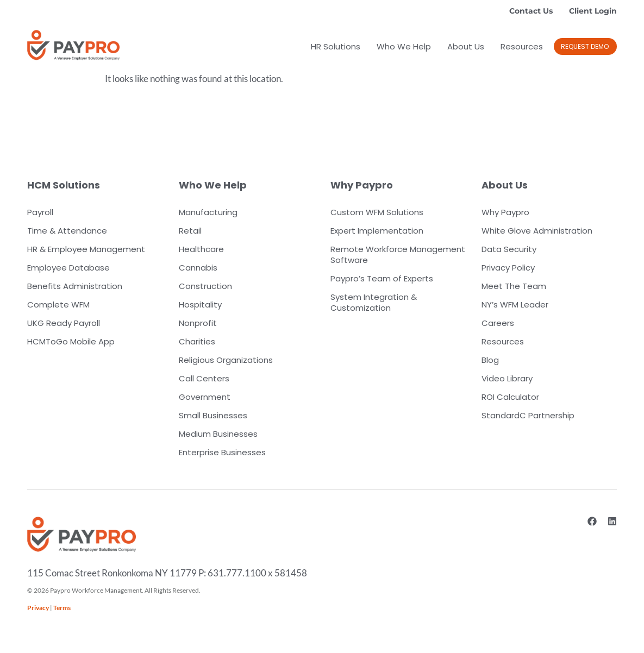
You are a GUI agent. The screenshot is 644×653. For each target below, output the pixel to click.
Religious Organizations (226, 360)
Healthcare (201, 249)
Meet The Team (514, 286)
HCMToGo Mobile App (71, 341)
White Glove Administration (537, 231)
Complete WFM (58, 304)
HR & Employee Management (86, 249)
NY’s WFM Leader (515, 304)
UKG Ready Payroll (64, 323)
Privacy (38, 608)
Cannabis (198, 268)
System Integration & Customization (374, 302)
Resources (522, 46)
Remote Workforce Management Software (398, 255)
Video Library (507, 378)
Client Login (593, 11)
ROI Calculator (510, 397)
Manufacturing (208, 212)
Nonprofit (198, 323)
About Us (466, 46)
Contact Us (531, 11)
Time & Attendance (67, 231)
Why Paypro (505, 212)
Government (205, 397)
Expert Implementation (377, 231)
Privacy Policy (508, 268)
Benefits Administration (75, 286)
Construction (205, 286)
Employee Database (68, 268)
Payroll (40, 212)
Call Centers (204, 378)
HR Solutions (336, 46)
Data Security (509, 249)
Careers (498, 323)
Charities (197, 341)
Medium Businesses (218, 434)
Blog (490, 360)
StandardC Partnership (528, 415)
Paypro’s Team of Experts (382, 278)
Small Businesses (213, 415)
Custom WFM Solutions (377, 212)
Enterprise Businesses (222, 452)
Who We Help (404, 46)
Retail (190, 231)
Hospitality (200, 304)
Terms (62, 608)
